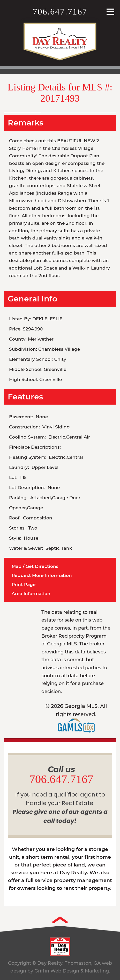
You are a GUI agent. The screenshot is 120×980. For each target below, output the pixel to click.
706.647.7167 (60, 12)
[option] (60, 109)
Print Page (24, 584)
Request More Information (42, 575)
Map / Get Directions (35, 566)
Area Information (31, 594)
